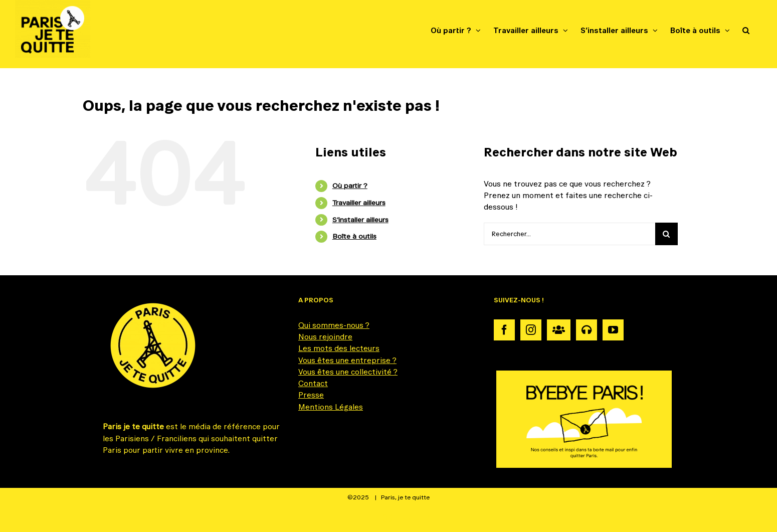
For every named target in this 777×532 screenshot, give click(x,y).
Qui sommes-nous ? (334, 325)
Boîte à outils (354, 236)
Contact (313, 383)
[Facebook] (504, 330)
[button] (746, 30)
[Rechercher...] (569, 234)
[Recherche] (666, 234)
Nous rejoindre (325, 337)
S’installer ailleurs (360, 220)
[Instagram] (531, 330)
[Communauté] (559, 330)
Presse (311, 395)
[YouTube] (613, 330)
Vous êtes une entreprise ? (347, 360)
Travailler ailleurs (359, 203)
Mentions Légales (331, 407)
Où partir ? (350, 186)
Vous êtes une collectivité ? (348, 372)
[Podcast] (587, 330)
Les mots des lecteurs (339, 348)
